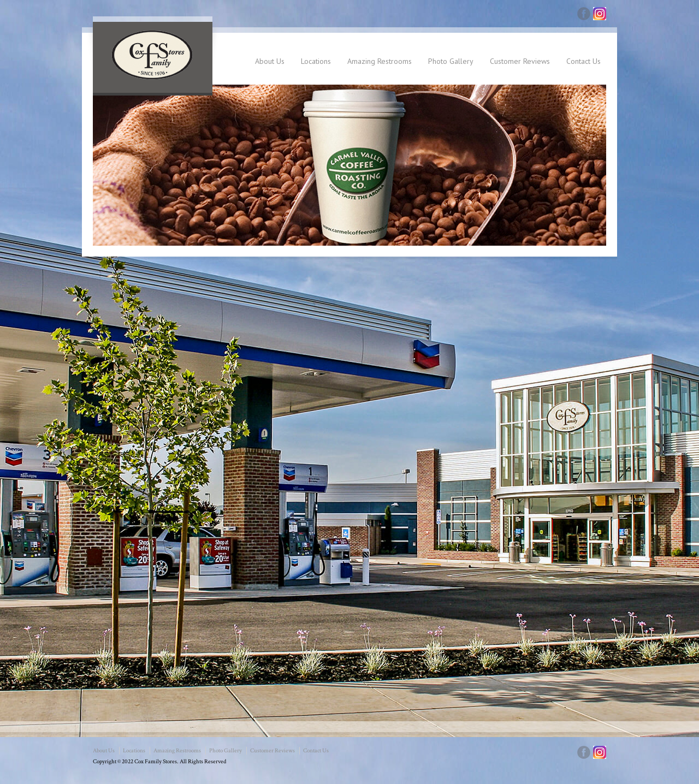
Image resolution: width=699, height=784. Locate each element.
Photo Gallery (451, 61)
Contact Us (584, 61)
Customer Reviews (520, 61)
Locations (316, 61)
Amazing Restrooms (380, 61)
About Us (270, 61)
